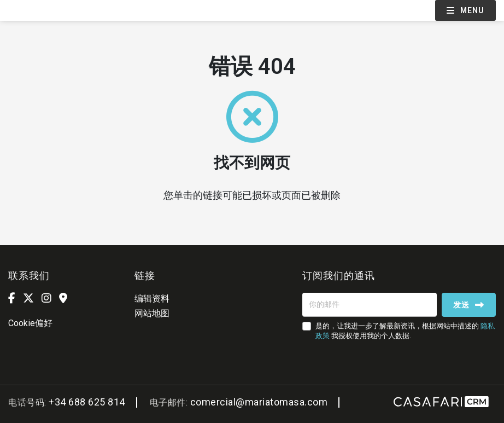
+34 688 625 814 (87, 402)
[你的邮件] (370, 305)
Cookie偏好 (30, 323)
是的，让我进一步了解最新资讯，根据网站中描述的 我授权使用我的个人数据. (405, 331)
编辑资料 (152, 299)
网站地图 (152, 313)
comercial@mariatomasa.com (259, 402)
